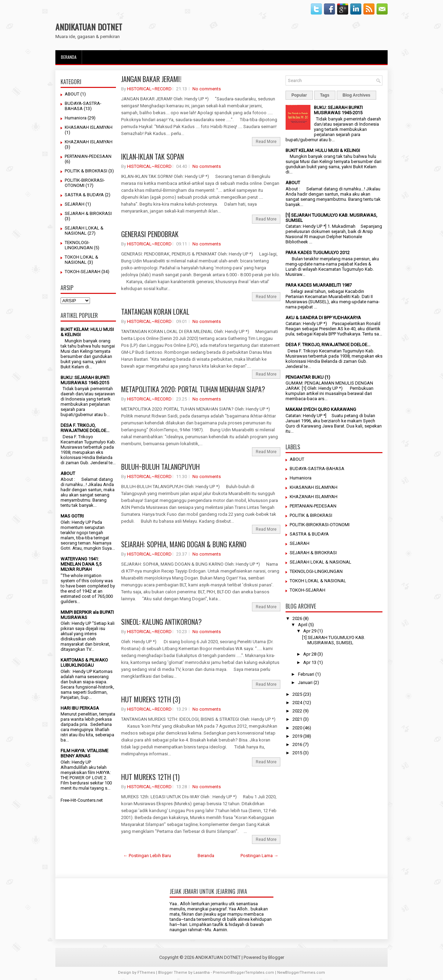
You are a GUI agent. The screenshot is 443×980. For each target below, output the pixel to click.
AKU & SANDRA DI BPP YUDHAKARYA (323, 318)
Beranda (69, 57)
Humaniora (76, 118)
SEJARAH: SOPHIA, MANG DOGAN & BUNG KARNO (184, 544)
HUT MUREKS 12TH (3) (151, 699)
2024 (297, 703)
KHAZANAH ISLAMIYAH (89, 142)
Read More (266, 142)
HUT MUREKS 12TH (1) (150, 777)
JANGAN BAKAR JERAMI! (151, 79)
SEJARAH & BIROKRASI (88, 213)
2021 (297, 719)
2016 (297, 744)
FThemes (146, 973)
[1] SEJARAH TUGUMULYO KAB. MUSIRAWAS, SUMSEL (334, 640)
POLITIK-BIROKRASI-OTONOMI (320, 525)
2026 (297, 618)
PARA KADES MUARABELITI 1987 (319, 285)
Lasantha (202, 973)
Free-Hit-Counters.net (82, 800)
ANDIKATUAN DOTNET (89, 27)
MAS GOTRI (72, 516)
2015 (297, 753)
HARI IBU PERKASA (80, 708)
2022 (297, 711)
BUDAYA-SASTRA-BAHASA (317, 469)
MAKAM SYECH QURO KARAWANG (321, 409)
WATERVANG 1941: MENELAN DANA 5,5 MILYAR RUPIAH (81, 564)
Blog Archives (356, 95)
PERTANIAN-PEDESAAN (88, 156)
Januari (305, 682)
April (303, 625)
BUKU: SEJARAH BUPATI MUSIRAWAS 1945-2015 (85, 380)
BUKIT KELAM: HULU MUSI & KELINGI (323, 150)
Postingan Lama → (259, 856)
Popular (299, 95)
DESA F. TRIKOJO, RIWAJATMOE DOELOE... (85, 428)
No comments (207, 89)
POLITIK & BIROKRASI (86, 171)
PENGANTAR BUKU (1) (308, 377)
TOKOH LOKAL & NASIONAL (82, 260)
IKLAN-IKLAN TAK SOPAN (152, 156)
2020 (297, 728)
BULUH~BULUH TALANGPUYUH (160, 467)
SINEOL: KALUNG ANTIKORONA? (161, 622)
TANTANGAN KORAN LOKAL (155, 312)
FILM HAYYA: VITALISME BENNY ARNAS (84, 753)
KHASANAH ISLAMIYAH (89, 127)
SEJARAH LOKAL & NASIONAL (84, 231)
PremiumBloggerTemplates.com (243, 973)
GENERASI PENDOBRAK (150, 234)
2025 (297, 694)
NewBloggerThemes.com (301, 973)
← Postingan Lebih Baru (147, 856)
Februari (306, 674)
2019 (297, 736)
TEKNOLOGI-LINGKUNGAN (79, 245)
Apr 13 (310, 662)
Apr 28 (310, 654)
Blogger (276, 957)
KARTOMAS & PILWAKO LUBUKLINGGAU (84, 663)
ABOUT (72, 94)
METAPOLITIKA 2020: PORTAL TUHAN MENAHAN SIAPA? (193, 389)
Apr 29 (310, 631)
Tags (325, 95)
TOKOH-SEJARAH (83, 272)
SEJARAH (75, 204)
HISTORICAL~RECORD (149, 89)
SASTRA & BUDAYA (84, 195)
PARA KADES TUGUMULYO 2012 (318, 253)
